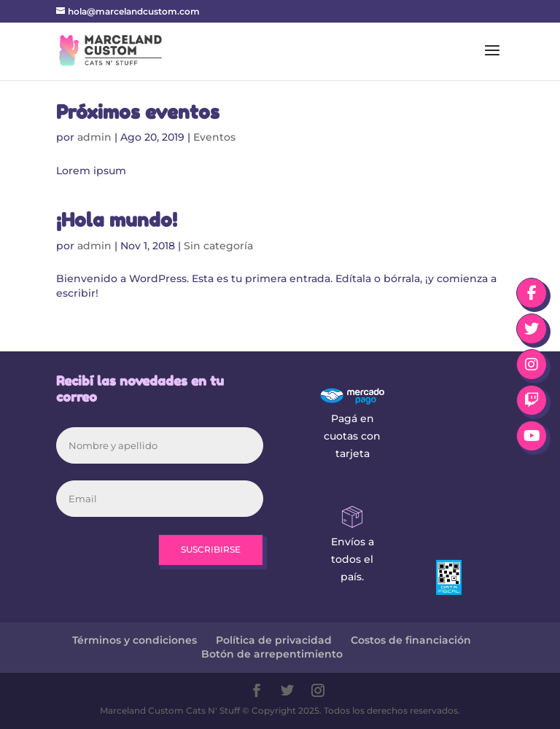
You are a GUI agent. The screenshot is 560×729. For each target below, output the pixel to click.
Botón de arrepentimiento (272, 654)
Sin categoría (218, 246)
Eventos (214, 137)
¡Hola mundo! (117, 220)
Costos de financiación (411, 640)
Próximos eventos (138, 112)
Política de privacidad (274, 640)
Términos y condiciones (135, 640)
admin (94, 137)
